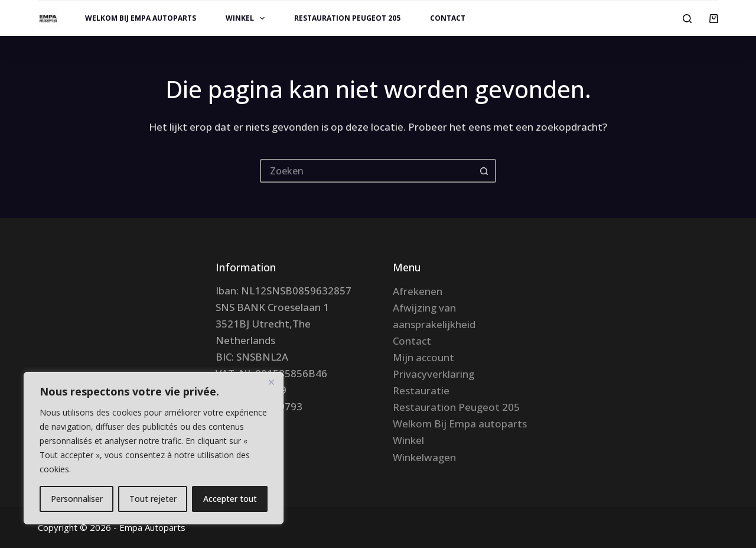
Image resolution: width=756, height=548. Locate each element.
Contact (448, 18)
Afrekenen (418, 291)
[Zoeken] (687, 19)
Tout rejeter (153, 499)
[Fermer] (271, 382)
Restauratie (421, 390)
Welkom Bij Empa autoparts (141, 18)
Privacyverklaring (434, 374)
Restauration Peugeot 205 (347, 18)
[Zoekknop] (484, 171)
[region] (154, 448)
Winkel (247, 18)
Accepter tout (230, 499)
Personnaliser (77, 499)
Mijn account (423, 357)
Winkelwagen (424, 457)
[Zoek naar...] (366, 171)
